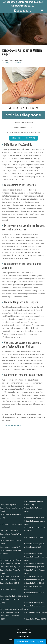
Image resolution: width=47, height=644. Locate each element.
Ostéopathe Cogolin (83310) (10, 505)
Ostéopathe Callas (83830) (33, 554)
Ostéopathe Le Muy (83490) (9, 576)
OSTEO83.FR (26, 629)
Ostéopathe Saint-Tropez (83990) (11, 609)
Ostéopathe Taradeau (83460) (34, 544)
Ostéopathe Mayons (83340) (10, 612)
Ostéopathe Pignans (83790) (10, 563)
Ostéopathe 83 (17, 60)
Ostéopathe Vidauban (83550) (34, 563)
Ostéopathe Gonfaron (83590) (34, 603)
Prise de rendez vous (23, 138)
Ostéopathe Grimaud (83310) (10, 580)
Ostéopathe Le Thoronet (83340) (11, 524)
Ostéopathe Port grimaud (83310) (35, 612)
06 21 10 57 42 (24, 11)
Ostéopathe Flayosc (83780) (33, 537)
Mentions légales (24, 636)
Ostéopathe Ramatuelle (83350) (35, 518)
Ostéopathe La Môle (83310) (10, 589)
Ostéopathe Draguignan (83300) (35, 567)
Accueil (5, 60)
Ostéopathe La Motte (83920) (34, 583)
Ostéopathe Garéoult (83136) (10, 567)
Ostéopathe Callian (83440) (9, 531)
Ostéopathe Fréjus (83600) (33, 576)
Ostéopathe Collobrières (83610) (11, 596)
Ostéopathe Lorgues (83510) (10, 547)
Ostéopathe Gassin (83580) (9, 583)
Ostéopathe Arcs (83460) (32, 547)
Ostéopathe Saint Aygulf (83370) (35, 619)
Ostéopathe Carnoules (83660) (11, 560)
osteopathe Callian (14, 425)
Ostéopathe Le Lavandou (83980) (35, 580)
